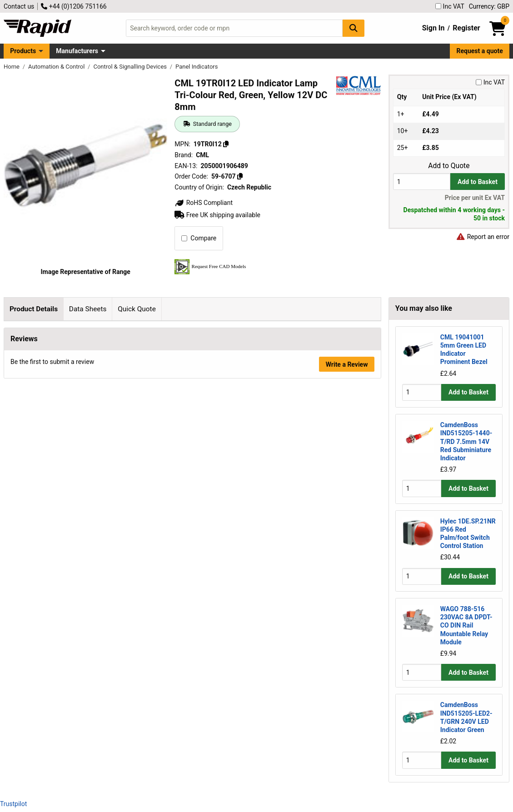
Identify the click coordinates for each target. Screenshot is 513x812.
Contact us (19, 6)
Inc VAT (450, 6)
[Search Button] (354, 28)
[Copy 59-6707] (240, 176)
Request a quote (480, 51)
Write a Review (347, 533)
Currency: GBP (489, 6)
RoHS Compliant (204, 203)
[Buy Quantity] (422, 182)
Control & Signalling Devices (131, 67)
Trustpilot (13, 804)
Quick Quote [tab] (137, 309)
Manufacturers (77, 51)
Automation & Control (57, 67)
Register (466, 28)
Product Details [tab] (34, 309)
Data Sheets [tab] (88, 309)
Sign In (433, 28)
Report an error (483, 237)
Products (23, 51)
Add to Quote (449, 166)
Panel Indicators (197, 67)
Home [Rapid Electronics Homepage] (12, 67)
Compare (199, 238)
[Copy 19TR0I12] (226, 144)
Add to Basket (478, 182)
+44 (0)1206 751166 (74, 6)
